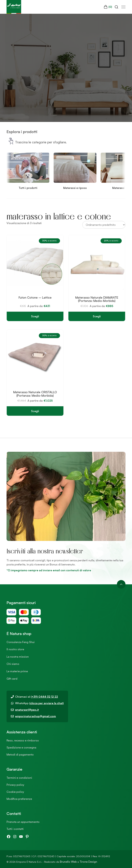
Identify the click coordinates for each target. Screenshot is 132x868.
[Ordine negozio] (104, 225)
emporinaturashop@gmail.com (35, 716)
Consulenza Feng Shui (21, 642)
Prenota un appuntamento (23, 822)
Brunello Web (68, 862)
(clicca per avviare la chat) (46, 703)
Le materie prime (17, 671)
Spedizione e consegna (21, 747)
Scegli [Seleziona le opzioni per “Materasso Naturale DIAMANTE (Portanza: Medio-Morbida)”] (97, 316)
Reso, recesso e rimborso (23, 740)
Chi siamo (13, 664)
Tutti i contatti (15, 829)
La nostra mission (18, 657)
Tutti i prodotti (28, 188)
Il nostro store (15, 649)
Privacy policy (15, 785)
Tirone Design (88, 862)
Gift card (12, 679)
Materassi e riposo (75, 188)
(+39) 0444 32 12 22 (44, 697)
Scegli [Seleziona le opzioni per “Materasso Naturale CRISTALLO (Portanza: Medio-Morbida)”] (35, 411)
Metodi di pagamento (20, 754)
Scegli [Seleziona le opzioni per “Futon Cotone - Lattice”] (35, 316)
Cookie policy (15, 792)
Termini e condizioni (19, 778)
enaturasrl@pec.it (27, 710)
